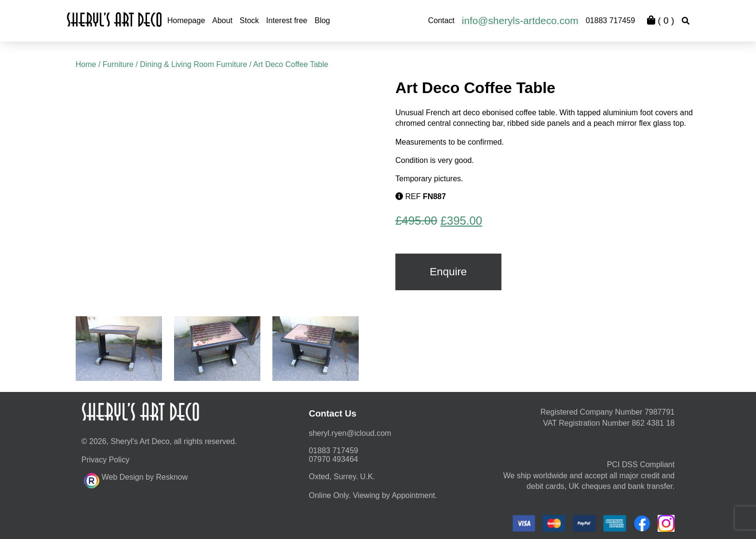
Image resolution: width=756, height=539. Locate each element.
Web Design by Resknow (136, 479)
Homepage (186, 20)
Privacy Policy (106, 460)
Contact (441, 20)
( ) (661, 20)
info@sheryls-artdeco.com (520, 20)
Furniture (118, 64)
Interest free (287, 20)
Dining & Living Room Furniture (193, 64)
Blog (322, 20)
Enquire (448, 272)
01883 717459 (610, 20)
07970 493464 (333, 459)
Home (86, 64)
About (222, 20)
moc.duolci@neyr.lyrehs (350, 433)
